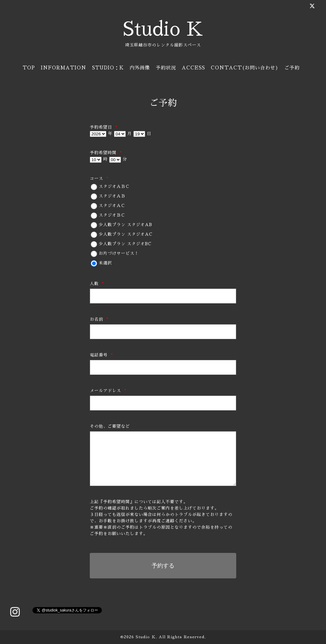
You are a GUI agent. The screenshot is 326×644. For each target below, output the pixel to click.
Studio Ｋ (146, 637)
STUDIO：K (108, 68)
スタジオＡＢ (112, 196)
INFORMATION (64, 68)
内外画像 (140, 68)
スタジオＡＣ (112, 206)
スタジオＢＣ (112, 215)
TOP (29, 68)
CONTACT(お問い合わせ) (245, 68)
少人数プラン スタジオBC (125, 244)
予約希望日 (104, 127)
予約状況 (166, 68)
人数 (97, 284)
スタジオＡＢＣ (114, 186)
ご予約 (292, 68)
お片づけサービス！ (119, 253)
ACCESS (193, 68)
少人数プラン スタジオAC (126, 234)
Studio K (163, 29)
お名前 (99, 319)
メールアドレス (108, 391)
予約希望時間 (106, 153)
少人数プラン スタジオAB (125, 225)
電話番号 (101, 355)
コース (99, 179)
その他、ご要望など (110, 426)
